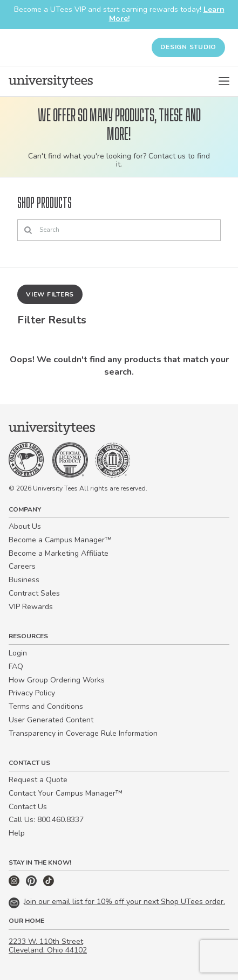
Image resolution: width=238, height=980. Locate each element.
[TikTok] (49, 884)
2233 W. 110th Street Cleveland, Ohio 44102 (48, 946)
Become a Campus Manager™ (60, 540)
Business (24, 580)
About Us (25, 526)
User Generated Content (51, 720)
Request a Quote (38, 780)
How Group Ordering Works (57, 680)
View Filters (50, 294)
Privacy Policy (32, 693)
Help (17, 833)
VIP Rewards (31, 607)
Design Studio (188, 47)
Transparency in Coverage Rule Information (83, 733)
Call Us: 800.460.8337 (46, 820)
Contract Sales (34, 593)
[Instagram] (15, 884)
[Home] (51, 81)
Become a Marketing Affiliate (59, 553)
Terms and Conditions (46, 706)
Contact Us (28, 807)
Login (18, 653)
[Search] (119, 230)
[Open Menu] (224, 81)
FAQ (16, 667)
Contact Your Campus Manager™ (66, 793)
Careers (22, 566)
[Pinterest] (32, 884)
